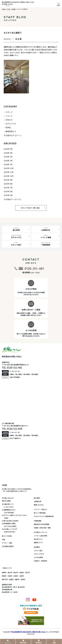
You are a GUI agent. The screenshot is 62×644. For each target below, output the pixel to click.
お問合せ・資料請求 (40, 561)
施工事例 (37, 498)
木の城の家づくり (8, 504)
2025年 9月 (8, 180)
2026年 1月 (8, 164)
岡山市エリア (38, 539)
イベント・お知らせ (40, 509)
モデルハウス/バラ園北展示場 (44, 516)
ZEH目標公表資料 (8, 546)
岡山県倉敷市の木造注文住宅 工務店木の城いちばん (29, 632)
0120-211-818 (15, 429)
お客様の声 (38, 501)
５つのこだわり (8, 507)
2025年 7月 (8, 188)
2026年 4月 (8, 153)
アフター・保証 (7, 543)
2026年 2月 (8, 161)
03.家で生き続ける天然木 (10, 521)
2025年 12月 (9, 168)
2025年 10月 (9, 176)
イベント (9, 116)
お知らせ (9, 120)
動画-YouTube (39, 505)
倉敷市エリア (38, 543)
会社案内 (37, 547)
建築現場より (11, 131)
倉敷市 (4, 572)
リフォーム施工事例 (40, 536)
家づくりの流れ (7, 536)
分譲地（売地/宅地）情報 (42, 528)
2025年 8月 (8, 184)
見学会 (8, 127)
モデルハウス (11, 124)
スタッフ (9, 112)
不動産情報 (38, 521)
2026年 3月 (8, 157)
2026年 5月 (8, 149)
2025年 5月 (8, 195)
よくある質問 (38, 557)
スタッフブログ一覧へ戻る (32, 208)
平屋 (3, 539)
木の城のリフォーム (40, 532)
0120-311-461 (34, 268)
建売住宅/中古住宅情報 (42, 524)
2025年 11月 (9, 172)
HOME (5, 485)
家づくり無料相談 (40, 513)
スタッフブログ (39, 554)
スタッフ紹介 (38, 551)
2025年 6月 (8, 191)
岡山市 (10, 572)
